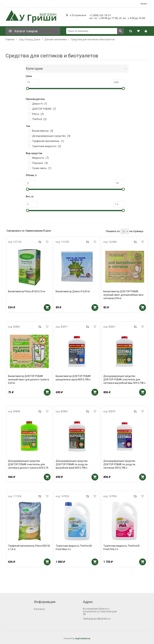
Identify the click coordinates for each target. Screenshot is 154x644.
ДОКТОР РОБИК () (44, 109)
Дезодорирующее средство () (51, 136)
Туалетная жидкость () (47, 146)
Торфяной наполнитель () (48, 141)
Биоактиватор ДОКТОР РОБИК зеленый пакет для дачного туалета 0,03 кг (29, 380)
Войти (144, 4)
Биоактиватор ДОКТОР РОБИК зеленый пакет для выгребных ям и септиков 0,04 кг (123, 295)
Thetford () (39, 119)
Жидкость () (40, 158)
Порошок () (40, 163)
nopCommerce (83, 639)
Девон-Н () (40, 104)
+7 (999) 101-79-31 (100, 15)
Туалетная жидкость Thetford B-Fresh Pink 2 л (122, 547)
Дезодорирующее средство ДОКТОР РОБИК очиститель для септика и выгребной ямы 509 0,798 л (124, 380)
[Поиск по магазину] (92, 31)
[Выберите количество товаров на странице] (125, 231)
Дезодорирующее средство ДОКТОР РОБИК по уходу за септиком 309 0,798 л (119, 464)
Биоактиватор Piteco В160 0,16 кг (27, 291)
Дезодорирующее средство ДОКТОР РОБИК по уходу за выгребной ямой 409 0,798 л (72, 464)
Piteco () (38, 114)
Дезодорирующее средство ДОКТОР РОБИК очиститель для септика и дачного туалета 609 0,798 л (29, 465)
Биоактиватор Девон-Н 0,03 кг (73, 291)
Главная (10, 39)
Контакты (39, 609)
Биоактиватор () (43, 131)
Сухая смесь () (42, 168)
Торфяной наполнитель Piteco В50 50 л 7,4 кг (29, 547)
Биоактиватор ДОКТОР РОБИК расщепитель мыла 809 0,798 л (73, 378)
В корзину (47, 308)
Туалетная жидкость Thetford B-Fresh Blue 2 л (74, 547)
